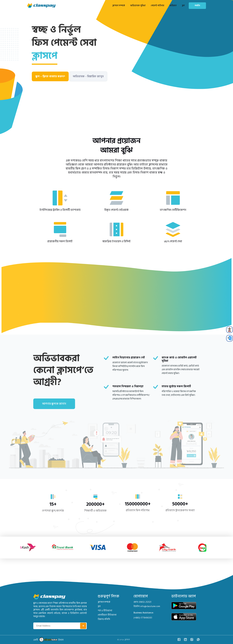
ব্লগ (183, 6)
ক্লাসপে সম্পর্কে (119, 6)
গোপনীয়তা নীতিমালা (107, 615)
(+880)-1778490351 (143, 618)
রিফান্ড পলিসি (104, 619)
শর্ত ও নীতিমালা (105, 611)
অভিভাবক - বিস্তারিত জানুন (88, 76)
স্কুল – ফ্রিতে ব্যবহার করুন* (50, 76)
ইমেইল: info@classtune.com (147, 606)
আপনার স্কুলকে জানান (54, 404)
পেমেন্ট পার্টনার (158, 6)
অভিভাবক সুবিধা (138, 6)
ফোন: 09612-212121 (142, 602)
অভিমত (173, 6)
